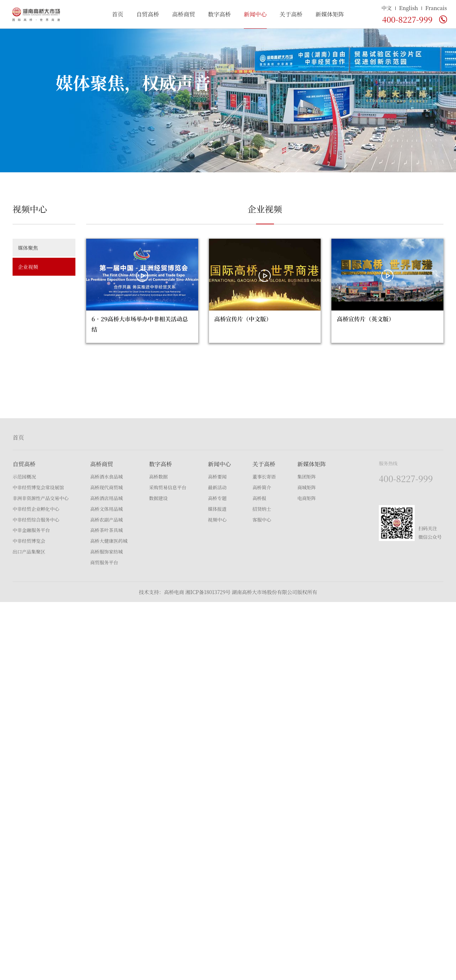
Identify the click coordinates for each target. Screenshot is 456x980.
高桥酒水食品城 (106, 477)
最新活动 (217, 487)
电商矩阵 (307, 498)
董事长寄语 (264, 477)
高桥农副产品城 (106, 520)
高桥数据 (158, 477)
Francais (436, 8)
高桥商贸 (183, 14)
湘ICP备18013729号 (208, 592)
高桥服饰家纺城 (106, 552)
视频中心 (217, 520)
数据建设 (158, 498)
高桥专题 (217, 498)
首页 (118, 14)
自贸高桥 (148, 14)
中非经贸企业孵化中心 (36, 509)
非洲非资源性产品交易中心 (41, 498)
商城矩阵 (307, 487)
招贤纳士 (262, 509)
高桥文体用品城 (106, 509)
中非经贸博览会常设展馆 (38, 487)
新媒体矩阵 (330, 14)
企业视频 (28, 267)
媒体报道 (217, 509)
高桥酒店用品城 (106, 498)
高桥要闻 (217, 477)
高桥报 (259, 498)
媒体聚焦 (28, 248)
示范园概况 (24, 477)
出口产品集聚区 (29, 552)
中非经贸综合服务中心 (36, 520)
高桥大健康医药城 (109, 541)
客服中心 (262, 520)
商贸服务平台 (104, 562)
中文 (387, 8)
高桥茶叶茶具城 (106, 530)
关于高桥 (291, 14)
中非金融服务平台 (31, 530)
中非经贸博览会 (29, 541)
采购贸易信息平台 (168, 487)
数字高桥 (219, 14)
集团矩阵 (307, 477)
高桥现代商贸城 (106, 487)
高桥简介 (262, 487)
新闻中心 (255, 14)
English (409, 8)
